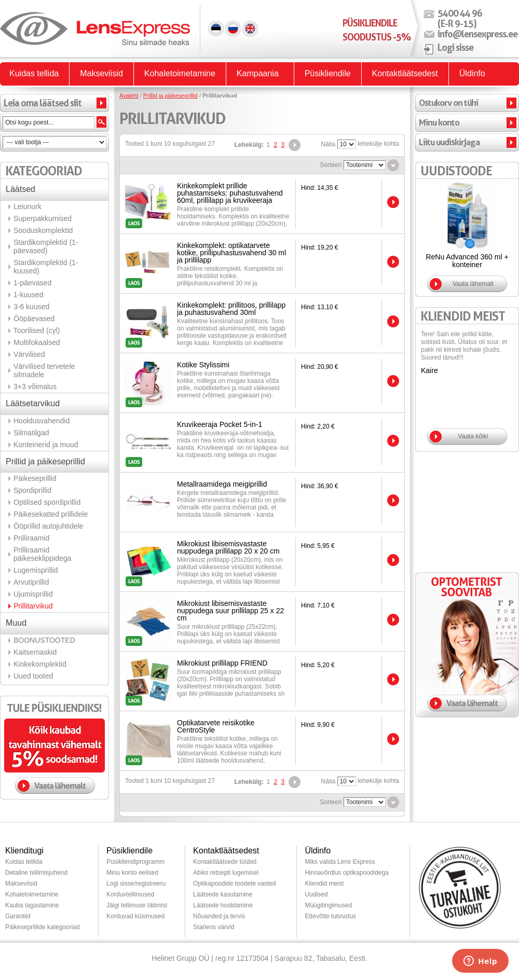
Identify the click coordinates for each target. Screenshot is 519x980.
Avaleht (129, 95)
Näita (328, 144)
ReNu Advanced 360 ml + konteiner (467, 261)
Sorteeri (331, 165)
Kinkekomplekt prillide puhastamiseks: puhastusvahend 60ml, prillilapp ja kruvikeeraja (230, 193)
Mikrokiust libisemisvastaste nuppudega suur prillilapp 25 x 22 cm (230, 611)
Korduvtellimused (130, 894)
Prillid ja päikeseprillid (170, 95)
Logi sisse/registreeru (136, 884)
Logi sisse (455, 47)
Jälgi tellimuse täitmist (137, 905)
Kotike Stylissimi (203, 365)
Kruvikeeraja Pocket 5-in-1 (220, 424)
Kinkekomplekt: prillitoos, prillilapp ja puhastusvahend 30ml (231, 309)
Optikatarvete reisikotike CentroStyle (216, 726)
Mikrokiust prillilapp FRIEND (222, 663)
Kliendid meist (324, 884)
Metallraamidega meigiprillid (222, 484)
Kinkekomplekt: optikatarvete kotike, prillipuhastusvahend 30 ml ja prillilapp (231, 253)
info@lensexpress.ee (477, 34)
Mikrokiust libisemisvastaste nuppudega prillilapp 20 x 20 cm (228, 547)
